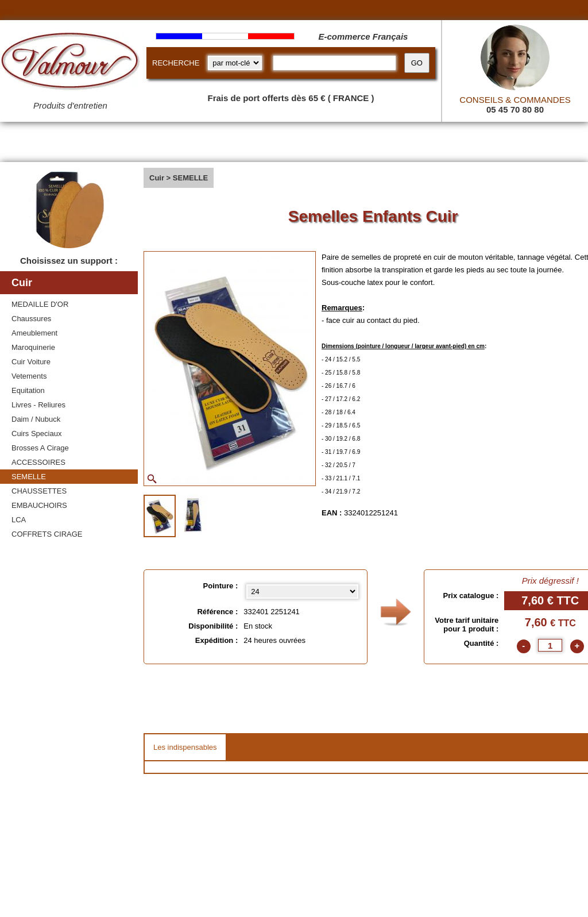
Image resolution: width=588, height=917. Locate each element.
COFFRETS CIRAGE (47, 534)
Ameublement (34, 333)
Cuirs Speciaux (36, 434)
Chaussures (31, 319)
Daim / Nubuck (36, 419)
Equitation (28, 390)
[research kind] (235, 63)
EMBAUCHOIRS (39, 505)
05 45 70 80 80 (515, 109)
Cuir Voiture (31, 362)
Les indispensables (185, 747)
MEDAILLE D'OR (40, 304)
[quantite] (550, 645)
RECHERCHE (176, 63)
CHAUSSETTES (39, 491)
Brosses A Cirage (40, 448)
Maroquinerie (33, 347)
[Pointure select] (302, 592)
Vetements (29, 376)
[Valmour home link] (70, 63)
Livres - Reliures (38, 405)
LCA (19, 520)
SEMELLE (29, 477)
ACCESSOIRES (38, 462)
